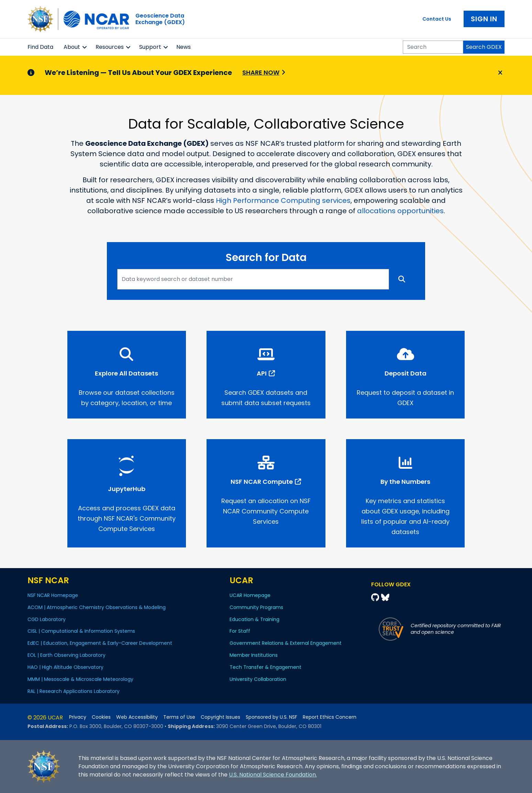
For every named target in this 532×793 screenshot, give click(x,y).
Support (150, 47)
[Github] (376, 598)
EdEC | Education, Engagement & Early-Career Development (100, 643)
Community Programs (256, 607)
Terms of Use (179, 717)
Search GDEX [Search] (484, 47)
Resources (110, 47)
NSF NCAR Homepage (53, 595)
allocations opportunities (400, 211)
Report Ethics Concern (330, 717)
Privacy (78, 717)
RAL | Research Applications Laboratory (74, 691)
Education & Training (254, 619)
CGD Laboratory (47, 619)
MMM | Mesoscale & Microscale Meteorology (80, 679)
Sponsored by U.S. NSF (271, 717)
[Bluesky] (385, 598)
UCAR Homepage (250, 595)
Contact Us (437, 19)
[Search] (433, 47)
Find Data (40, 47)
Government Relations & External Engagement (286, 643)
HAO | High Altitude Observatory (65, 667)
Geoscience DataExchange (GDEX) (160, 19)
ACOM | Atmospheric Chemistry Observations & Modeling (97, 607)
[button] (85, 47)
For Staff (240, 631)
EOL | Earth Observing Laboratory (66, 655)
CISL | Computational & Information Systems (81, 631)
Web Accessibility (137, 717)
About (72, 47)
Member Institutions (254, 655)
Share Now (261, 72)
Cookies (101, 717)
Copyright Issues (220, 717)
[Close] (499, 73)
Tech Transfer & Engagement (265, 667)
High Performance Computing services (283, 200)
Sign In (484, 19)
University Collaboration (258, 679)
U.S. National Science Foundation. (273, 775)
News (184, 47)
